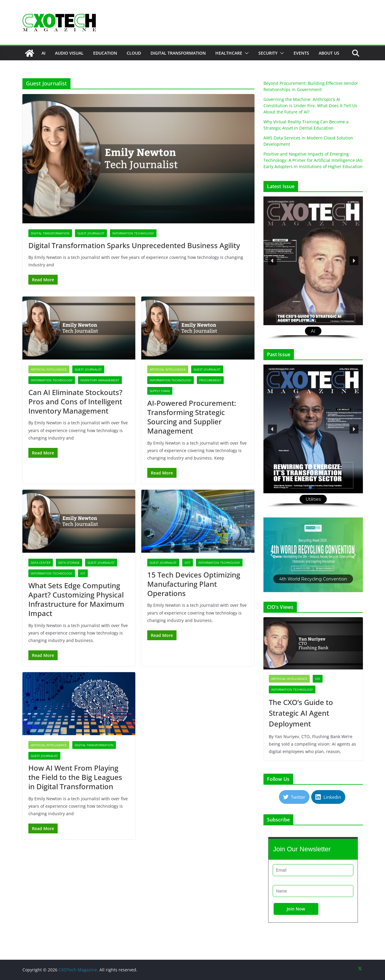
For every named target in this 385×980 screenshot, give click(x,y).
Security (268, 53)
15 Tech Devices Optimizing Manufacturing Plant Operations (194, 584)
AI (43, 53)
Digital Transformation (178, 53)
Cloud (134, 53)
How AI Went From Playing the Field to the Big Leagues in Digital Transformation (75, 777)
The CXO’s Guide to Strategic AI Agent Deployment (301, 713)
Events (301, 53)
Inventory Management (100, 380)
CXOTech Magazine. (78, 970)
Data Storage (69, 563)
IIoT (188, 563)
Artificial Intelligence (49, 369)
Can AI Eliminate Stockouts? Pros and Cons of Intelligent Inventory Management (75, 401)
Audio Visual (69, 53)
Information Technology (133, 233)
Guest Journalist (91, 233)
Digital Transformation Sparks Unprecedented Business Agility (134, 245)
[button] (246, 53)
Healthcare (229, 53)
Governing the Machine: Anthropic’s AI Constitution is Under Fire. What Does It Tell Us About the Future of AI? (310, 106)
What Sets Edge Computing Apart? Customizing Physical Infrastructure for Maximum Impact (76, 599)
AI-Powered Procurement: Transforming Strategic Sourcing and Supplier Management (192, 417)
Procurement (210, 380)
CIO (318, 679)
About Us (329, 53)
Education (105, 53)
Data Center (41, 563)
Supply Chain (160, 391)
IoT (83, 573)
